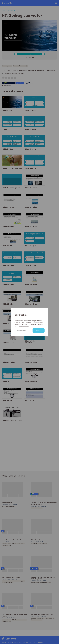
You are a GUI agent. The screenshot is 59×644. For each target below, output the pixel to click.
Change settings (20, 330)
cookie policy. (24, 326)
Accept (38, 331)
